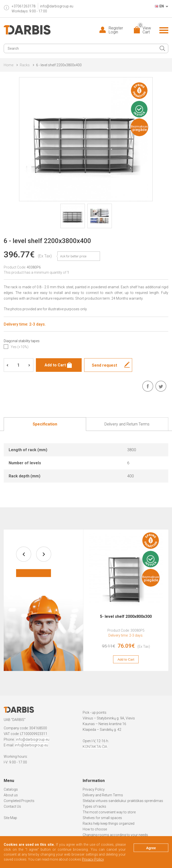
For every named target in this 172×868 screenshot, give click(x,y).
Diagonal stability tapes (22, 341)
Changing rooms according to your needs (115, 835)
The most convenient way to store (109, 812)
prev (24, 554)
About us (11, 795)
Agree (151, 848)
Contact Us (12, 806)
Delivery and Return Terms (103, 795)
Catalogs (11, 789)
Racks (25, 65)
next (44, 554)
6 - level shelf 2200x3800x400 (59, 65)
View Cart (144, 30)
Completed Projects (19, 801)
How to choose (95, 829)
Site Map (10, 818)
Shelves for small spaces (102, 818)
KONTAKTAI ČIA (95, 747)
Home (9, 65)
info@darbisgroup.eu (57, 6)
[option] (126, 600)
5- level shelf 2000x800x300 (126, 616)
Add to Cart (126, 659)
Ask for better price (73, 256)
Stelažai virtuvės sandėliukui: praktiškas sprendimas (123, 801)
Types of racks (94, 806)
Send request (104, 365)
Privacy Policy (94, 789)
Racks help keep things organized (109, 823)
